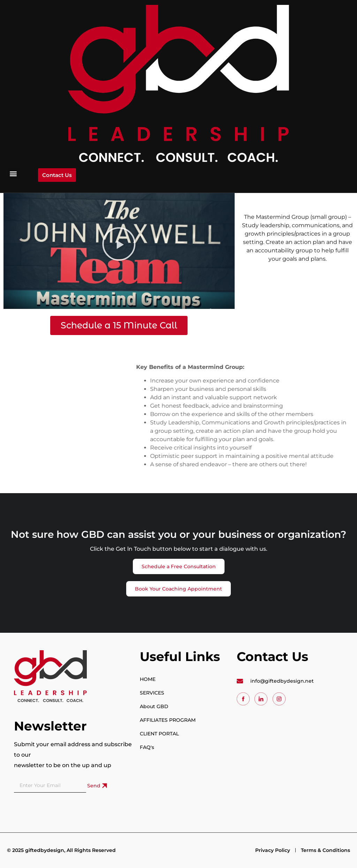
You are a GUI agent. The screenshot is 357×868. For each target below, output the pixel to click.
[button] (13, 173)
